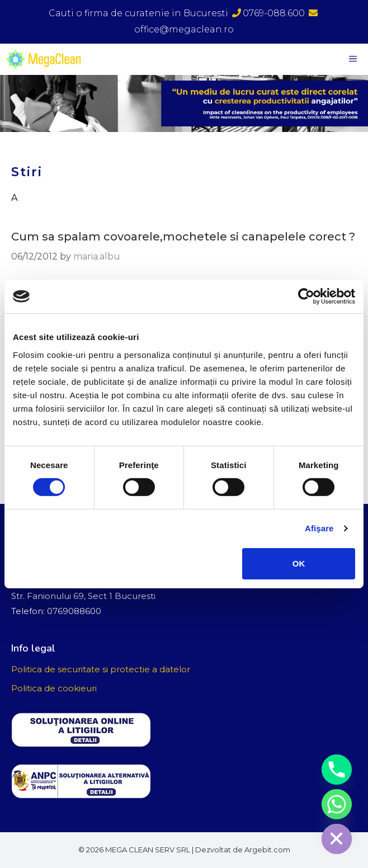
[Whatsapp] (337, 804)
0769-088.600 (268, 13)
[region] (184, 103)
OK (299, 563)
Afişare (319, 528)
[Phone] (337, 770)
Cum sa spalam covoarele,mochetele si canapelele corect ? (183, 237)
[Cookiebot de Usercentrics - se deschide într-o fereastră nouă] (306, 296)
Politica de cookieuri (54, 688)
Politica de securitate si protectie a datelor (101, 669)
